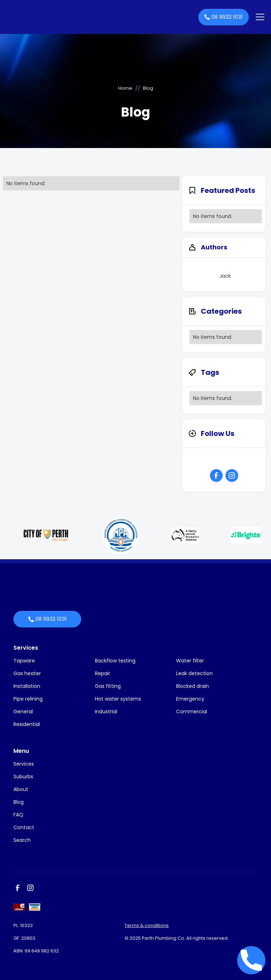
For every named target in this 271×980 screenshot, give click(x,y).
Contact (24, 827)
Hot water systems (118, 699)
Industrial (106, 712)
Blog (19, 802)
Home (125, 88)
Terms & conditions (147, 925)
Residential (27, 724)
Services (26, 648)
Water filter (190, 661)
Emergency (190, 699)
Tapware (24, 661)
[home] (100, 17)
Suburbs (23, 777)
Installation (27, 686)
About (21, 789)
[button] (259, 17)
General (23, 712)
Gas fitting (108, 686)
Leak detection (194, 673)
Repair (103, 673)
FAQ (18, 815)
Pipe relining (28, 699)
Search (22, 840)
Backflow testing (115, 661)
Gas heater (27, 673)
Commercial (192, 712)
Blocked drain (192, 686)
